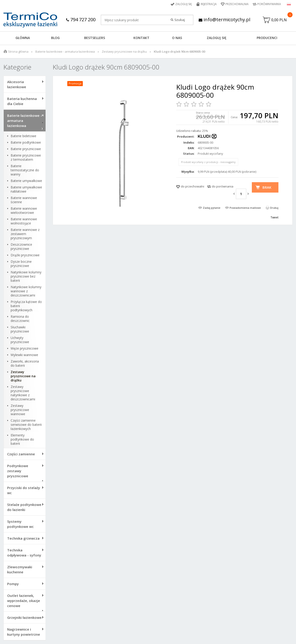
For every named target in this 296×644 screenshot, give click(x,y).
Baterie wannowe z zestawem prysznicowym (25, 234)
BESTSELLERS (95, 38)
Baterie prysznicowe (26, 149)
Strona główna (18, 51)
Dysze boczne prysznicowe (21, 264)
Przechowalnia (237, 4)
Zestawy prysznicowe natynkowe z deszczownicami (23, 393)
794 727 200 (81, 20)
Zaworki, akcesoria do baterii (25, 363)
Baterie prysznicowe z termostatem (26, 157)
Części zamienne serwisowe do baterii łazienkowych (26, 425)
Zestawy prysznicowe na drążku (124, 51)
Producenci (267, 38)
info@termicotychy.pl (224, 20)
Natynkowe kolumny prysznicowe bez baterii (26, 276)
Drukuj (274, 208)
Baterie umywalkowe (26, 181)
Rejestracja (209, 4)
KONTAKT (141, 38)
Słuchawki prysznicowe (20, 329)
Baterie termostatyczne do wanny (25, 170)
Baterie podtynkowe (26, 142)
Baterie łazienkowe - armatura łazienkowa (65, 51)
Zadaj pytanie (212, 208)
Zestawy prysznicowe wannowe (20, 410)
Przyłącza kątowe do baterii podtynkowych (26, 306)
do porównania (223, 186)
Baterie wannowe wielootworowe (24, 211)
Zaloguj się (184, 4)
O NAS (177, 38)
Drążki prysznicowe (25, 255)
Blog (55, 38)
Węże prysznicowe (25, 348)
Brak (267, 187)
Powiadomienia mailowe (245, 208)
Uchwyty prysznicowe (20, 340)
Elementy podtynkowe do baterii (22, 439)
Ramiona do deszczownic (20, 319)
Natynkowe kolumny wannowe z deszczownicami (26, 291)
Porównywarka (269, 4)
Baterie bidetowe (23, 136)
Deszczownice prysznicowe (21, 247)
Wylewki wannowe (24, 355)
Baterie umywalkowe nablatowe (26, 189)
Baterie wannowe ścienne (24, 200)
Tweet (274, 217)
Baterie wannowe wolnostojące (24, 221)
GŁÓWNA (23, 38)
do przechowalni (193, 186)
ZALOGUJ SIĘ (217, 38)
